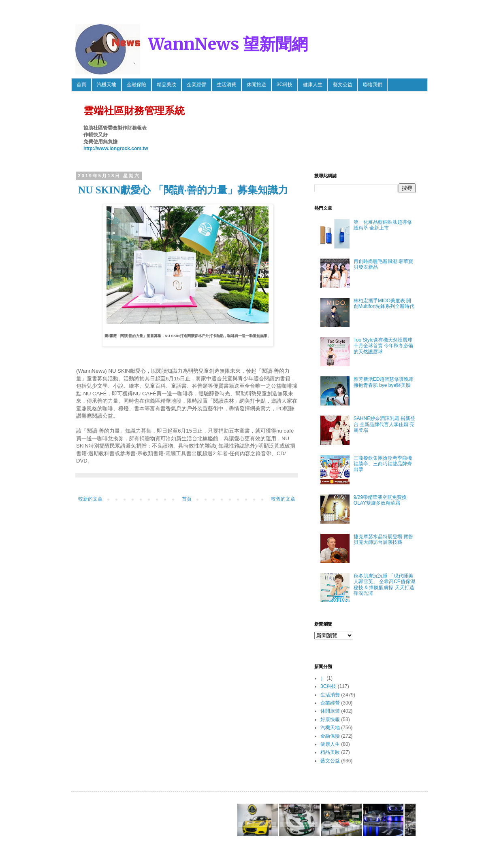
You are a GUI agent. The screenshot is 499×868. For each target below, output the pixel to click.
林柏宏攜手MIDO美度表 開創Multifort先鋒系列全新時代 (384, 303)
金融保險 (136, 85)
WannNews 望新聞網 (228, 44)
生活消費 (226, 85)
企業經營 (196, 85)
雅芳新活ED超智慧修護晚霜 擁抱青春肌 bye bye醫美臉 (384, 382)
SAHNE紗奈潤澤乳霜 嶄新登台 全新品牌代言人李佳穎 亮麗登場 (385, 424)
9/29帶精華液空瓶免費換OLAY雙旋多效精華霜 (380, 500)
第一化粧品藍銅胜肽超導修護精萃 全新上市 (383, 225)
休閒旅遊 (256, 85)
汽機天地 (107, 85)
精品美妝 (166, 85)
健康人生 (313, 85)
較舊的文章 (283, 499)
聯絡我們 (373, 85)
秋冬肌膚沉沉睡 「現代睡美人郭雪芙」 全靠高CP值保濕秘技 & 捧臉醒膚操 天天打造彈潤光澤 (384, 585)
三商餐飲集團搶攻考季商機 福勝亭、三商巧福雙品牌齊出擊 (385, 464)
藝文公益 (343, 85)
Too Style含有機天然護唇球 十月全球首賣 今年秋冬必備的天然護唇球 (383, 346)
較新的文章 (90, 499)
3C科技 (285, 85)
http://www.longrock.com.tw (116, 149)
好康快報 (330, 719)
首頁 (81, 85)
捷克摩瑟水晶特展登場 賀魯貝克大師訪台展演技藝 (383, 539)
